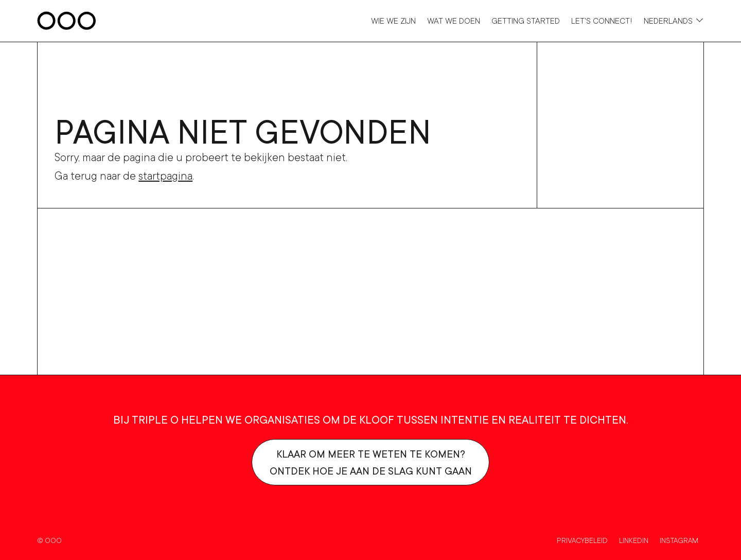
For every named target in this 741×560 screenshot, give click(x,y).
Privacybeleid (582, 540)
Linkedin (634, 540)
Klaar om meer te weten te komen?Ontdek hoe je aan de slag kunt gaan (371, 462)
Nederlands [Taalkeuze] (668, 21)
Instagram (679, 540)
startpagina (165, 176)
